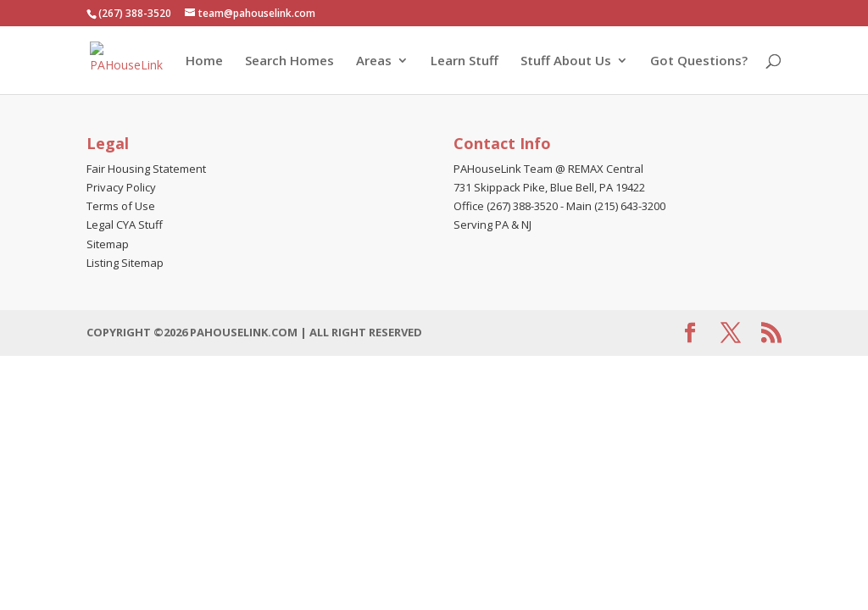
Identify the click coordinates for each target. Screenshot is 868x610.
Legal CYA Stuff (125, 225)
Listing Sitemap (125, 263)
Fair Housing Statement (146, 169)
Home (204, 61)
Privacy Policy (121, 187)
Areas (374, 61)
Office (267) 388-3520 (506, 206)
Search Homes (289, 61)
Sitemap (108, 244)
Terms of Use (121, 206)
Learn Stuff (465, 61)
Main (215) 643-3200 (616, 206)
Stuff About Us (566, 61)
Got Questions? (699, 61)
